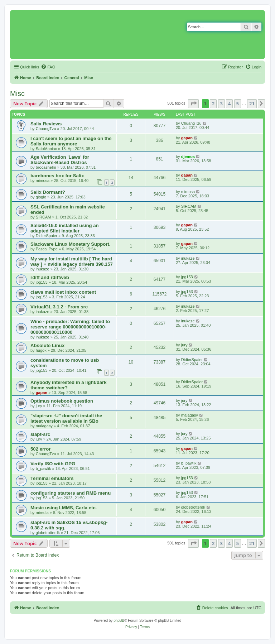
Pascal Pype (47, 249)
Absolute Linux (47, 345)
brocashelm (46, 167)
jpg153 (42, 282)
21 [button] (252, 104)
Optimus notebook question (62, 401)
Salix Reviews (46, 124)
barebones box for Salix (57, 176)
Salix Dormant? (48, 192)
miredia (42, 513)
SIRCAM (44, 217)
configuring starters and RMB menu (71, 493)
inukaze (43, 269)
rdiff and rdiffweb (50, 277)
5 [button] (238, 104)
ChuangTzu (46, 129)
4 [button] (229, 104)
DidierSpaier (47, 236)
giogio (41, 197)
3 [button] (221, 104)
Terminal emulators (52, 478)
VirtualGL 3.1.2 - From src (59, 307)
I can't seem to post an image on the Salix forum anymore (71, 141)
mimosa (43, 181)
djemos (188, 157)
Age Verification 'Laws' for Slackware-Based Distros (60, 160)
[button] (193, 104)
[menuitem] (48, 67)
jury (184, 345)
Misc (17, 93)
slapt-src (40, 434)
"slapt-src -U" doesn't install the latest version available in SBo (66, 418)
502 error (40, 449)
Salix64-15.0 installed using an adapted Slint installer (65, 228)
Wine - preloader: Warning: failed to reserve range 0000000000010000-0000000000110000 (70, 327)
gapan (187, 138)
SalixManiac (46, 149)
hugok (41, 350)
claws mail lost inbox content (63, 292)
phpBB (119, 621)
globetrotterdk (193, 507)
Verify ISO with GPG (53, 464)
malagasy (44, 426)
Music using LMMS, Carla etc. (64, 508)
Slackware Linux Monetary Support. (71, 244)
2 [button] (213, 104)
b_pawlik (44, 468)
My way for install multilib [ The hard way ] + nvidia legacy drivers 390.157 (72, 261)
